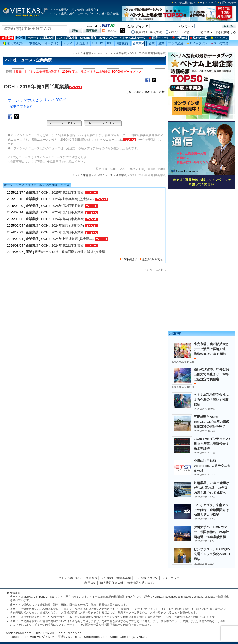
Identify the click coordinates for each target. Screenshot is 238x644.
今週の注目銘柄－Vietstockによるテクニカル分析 (212, 466)
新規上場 (82, 43)
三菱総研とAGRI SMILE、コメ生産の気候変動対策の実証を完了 (211, 422)
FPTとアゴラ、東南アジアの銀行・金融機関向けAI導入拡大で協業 (211, 510)
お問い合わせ (228, 3)
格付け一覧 (199, 38)
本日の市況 (220, 43)
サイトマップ (208, 3)
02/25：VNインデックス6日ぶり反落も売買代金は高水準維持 (212, 444)
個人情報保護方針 (112, 583)
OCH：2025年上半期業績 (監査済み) (67, 199)
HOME (21, 38)
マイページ (219, 38)
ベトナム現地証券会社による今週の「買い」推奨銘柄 (211, 400)
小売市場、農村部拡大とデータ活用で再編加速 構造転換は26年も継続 (211, 349)
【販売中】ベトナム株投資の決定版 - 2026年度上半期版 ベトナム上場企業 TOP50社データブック (77, 72)
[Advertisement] (202, 225)
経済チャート (159, 38)
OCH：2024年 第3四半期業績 (62, 232)
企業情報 (180, 38)
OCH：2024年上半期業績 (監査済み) (67, 239)
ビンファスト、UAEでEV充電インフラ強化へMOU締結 (212, 554)
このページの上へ (155, 270)
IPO (110, 43)
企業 (152, 43)
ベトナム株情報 (81, 53)
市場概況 (35, 43)
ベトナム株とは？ (185, 3)
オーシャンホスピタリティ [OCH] (37, 100)
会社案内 (107, 578)
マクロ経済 (176, 43)
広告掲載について (146, 578)
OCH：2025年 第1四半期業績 (62, 212)
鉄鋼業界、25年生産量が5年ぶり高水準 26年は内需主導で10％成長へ (211, 488)
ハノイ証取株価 (67, 38)
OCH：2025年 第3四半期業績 (62, 192)
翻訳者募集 (124, 578)
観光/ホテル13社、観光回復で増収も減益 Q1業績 (70, 252)
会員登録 (7, 38)
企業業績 (139, 43)
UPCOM (98, 43)
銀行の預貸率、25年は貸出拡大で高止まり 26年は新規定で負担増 (211, 374)
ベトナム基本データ (133, 38)
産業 (161, 43)
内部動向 (122, 43)
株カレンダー (108, 38)
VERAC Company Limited (39, 597)
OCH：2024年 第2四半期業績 (62, 245)
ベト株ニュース (103, 53)
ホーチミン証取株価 (41, 38)
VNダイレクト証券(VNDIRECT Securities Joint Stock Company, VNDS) (170, 597)
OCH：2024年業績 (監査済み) (63, 226)
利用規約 (90, 583)
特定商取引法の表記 (140, 583)
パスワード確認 (179, 32)
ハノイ (68, 43)
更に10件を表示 (152, 259)
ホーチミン (52, 43)
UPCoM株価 (88, 38)
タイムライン (197, 43)
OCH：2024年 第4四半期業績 (62, 219)
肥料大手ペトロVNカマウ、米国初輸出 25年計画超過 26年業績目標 (211, 532)
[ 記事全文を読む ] (22, 106)
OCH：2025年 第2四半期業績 (62, 206)
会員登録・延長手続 (149, 32)
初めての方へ (14, 44)
